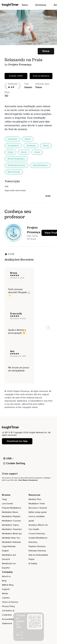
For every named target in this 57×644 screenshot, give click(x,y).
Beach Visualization (16, 159)
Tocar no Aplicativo (41, 76)
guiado (28, 87)
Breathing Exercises (16, 165)
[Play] (29, 27)
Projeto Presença (20, 65)
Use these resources (28, 480)
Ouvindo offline (16, 76)
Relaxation (12, 139)
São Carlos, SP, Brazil (33, 237)
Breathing (31, 146)
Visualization (13, 146)
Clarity (10, 152)
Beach (28, 139)
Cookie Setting (14, 463)
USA (8, 458)
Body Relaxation (40, 165)
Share (46, 51)
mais (48, 196)
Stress (24, 152)
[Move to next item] (48, 328)
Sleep (37, 152)
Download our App (17, 441)
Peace (46, 146)
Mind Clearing (14, 172)
